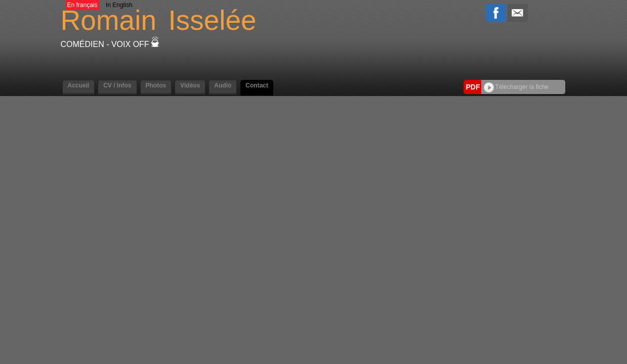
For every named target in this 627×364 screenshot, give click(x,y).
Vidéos (190, 85)
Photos (156, 85)
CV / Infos (117, 85)
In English (119, 5)
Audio (223, 85)
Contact (257, 85)
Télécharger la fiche (516, 87)
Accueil (79, 85)
